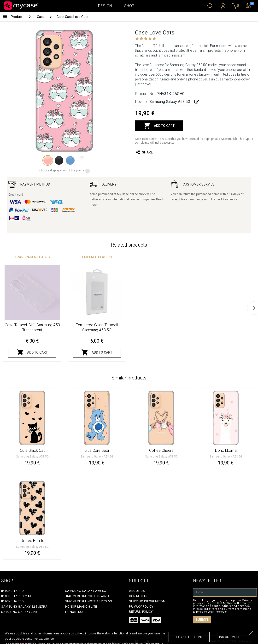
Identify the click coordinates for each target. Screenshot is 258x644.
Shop (129, 6)
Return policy (141, 612)
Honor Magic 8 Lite (81, 607)
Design (105, 6)
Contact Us (139, 596)
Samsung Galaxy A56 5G (86, 591)
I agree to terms (189, 637)
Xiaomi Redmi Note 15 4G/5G (88, 596)
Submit (202, 620)
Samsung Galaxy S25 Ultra (24, 607)
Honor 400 (74, 612)
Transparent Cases (32, 257)
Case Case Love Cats (72, 17)
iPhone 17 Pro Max (17, 596)
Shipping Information (147, 601)
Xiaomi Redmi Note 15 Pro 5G (89, 601)
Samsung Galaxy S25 (19, 612)
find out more (229, 637)
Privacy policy (141, 607)
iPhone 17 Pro (13, 591)
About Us (137, 591)
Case (41, 17)
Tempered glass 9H (97, 257)
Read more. (230, 199)
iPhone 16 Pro (13, 601)
